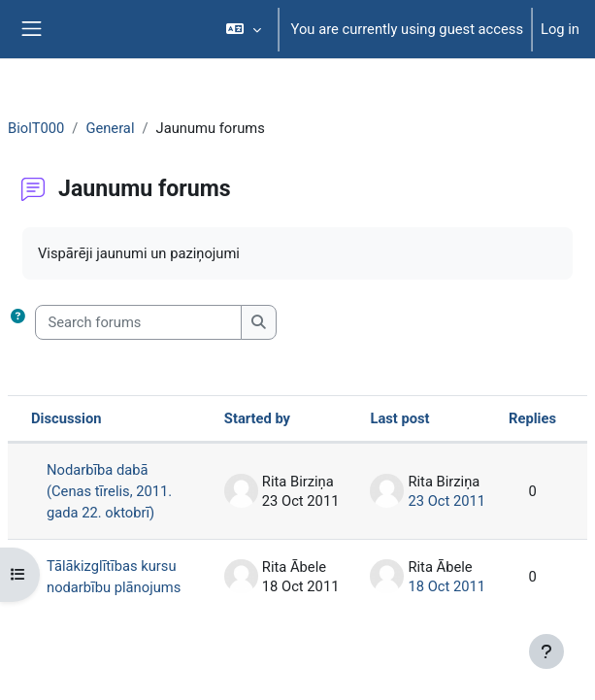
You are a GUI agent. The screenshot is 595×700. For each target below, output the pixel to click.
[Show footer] (546, 651)
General (110, 128)
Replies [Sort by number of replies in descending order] (532, 418)
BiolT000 (36, 128)
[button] (243, 29)
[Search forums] (138, 322)
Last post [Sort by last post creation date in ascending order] (399, 418)
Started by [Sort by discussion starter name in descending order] (257, 418)
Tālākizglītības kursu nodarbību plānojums (114, 577)
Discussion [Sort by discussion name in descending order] (66, 418)
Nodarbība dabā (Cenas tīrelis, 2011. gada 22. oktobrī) (109, 491)
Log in (560, 29)
